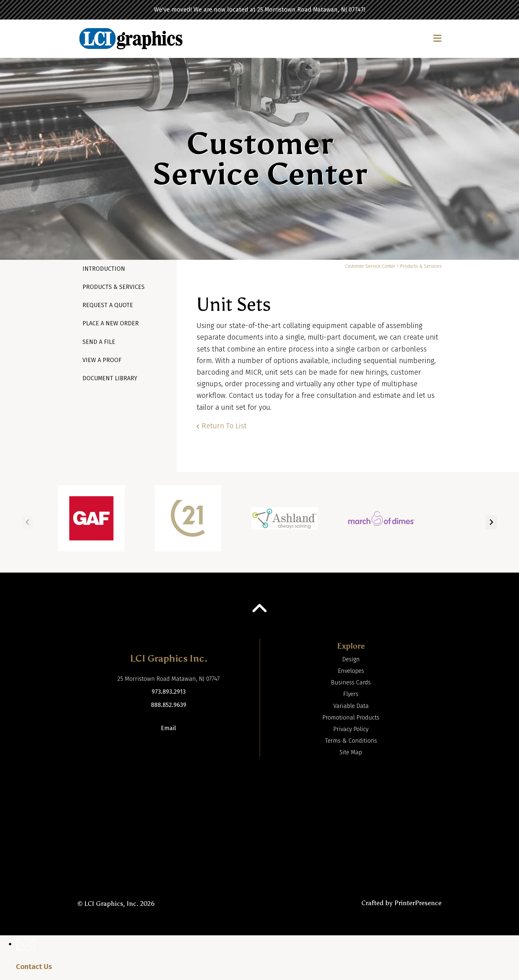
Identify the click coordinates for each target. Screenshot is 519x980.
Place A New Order (111, 323)
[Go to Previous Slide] (28, 522)
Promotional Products (351, 718)
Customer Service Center (370, 266)
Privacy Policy (351, 729)
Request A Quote (108, 305)
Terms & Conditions (351, 741)
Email (168, 728)
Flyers (351, 694)
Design (351, 659)
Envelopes (351, 671)
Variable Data (351, 706)
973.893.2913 (169, 692)
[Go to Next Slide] (491, 522)
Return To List (224, 426)
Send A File (99, 342)
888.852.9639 (169, 705)
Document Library (110, 378)
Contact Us (34, 967)
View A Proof (102, 360)
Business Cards (351, 682)
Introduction (104, 269)
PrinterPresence (418, 903)
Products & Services (114, 287)
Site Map (351, 752)
